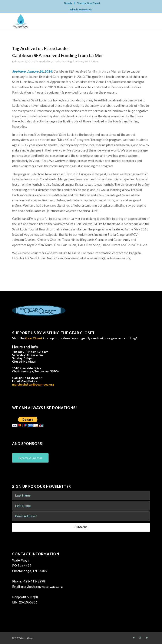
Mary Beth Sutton (88, 61)
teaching (67, 61)
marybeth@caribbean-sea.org (33, 384)
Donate (68, 3)
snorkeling (45, 61)
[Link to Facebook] (134, 638)
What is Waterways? (81, 9)
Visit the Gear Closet (89, 3)
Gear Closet (34, 338)
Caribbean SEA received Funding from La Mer (58, 55)
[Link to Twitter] (147, 638)
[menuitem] (68, 3)
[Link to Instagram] (140, 638)
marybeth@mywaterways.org (42, 586)
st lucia (56, 61)
